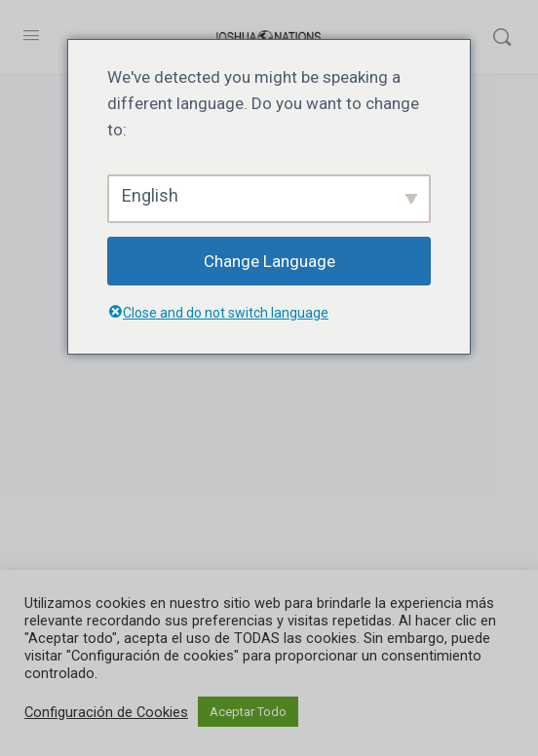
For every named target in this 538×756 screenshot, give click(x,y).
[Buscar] (502, 37)
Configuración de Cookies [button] (106, 712)
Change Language (269, 261)
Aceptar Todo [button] (248, 712)
